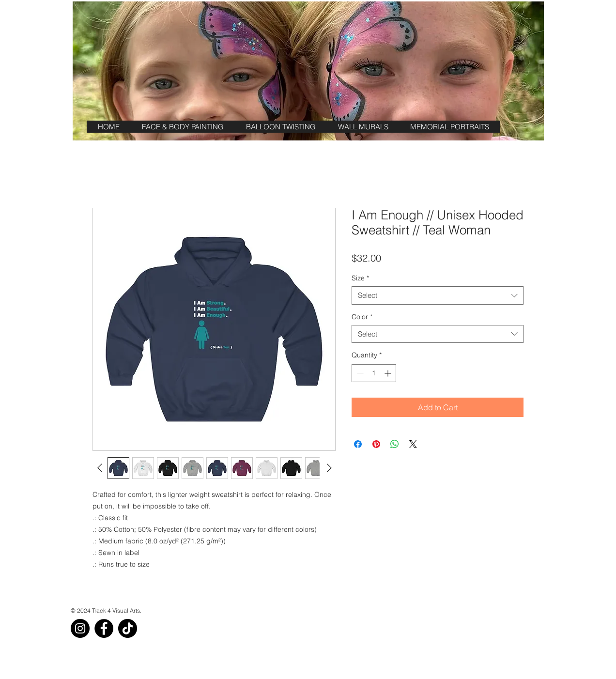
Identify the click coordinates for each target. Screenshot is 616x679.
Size (360, 278)
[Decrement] (359, 373)
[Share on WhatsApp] (395, 444)
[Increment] (389, 373)
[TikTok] (128, 628)
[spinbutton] (374, 373)
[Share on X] (413, 444)
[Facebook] (104, 628)
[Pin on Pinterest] (376, 444)
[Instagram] (80, 628)
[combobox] (438, 295)
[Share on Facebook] (358, 444)
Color (362, 317)
